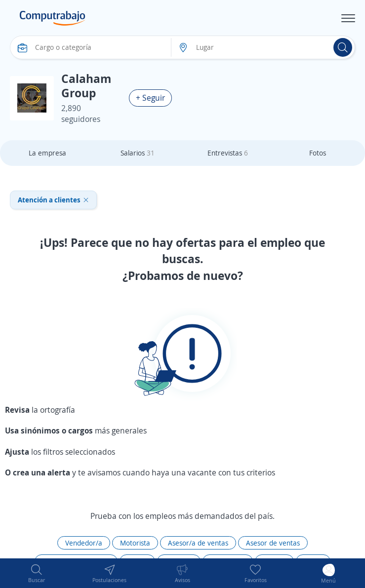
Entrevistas (228, 153)
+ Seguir (150, 98)
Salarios (138, 153)
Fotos (318, 153)
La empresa (47, 153)
